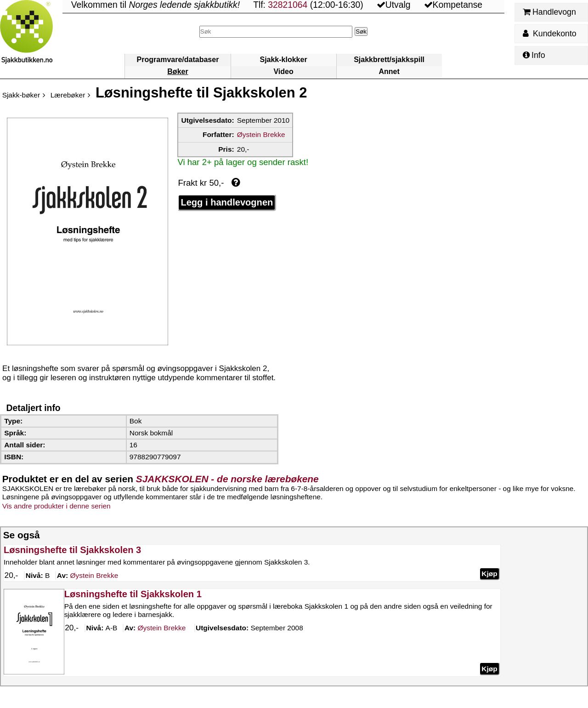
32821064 (288, 5)
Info (534, 55)
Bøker (178, 71)
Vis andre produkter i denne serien (57, 506)
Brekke (94, 576)
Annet (389, 71)
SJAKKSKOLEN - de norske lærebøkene (227, 479)
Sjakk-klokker (283, 60)
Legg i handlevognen (227, 202)
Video (283, 71)
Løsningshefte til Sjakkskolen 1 (133, 594)
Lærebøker (68, 95)
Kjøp (489, 573)
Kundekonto (549, 34)
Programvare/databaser (178, 60)
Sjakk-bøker (21, 95)
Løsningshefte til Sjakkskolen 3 (72, 550)
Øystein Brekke (261, 134)
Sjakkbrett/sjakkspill (389, 60)
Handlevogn (549, 12)
